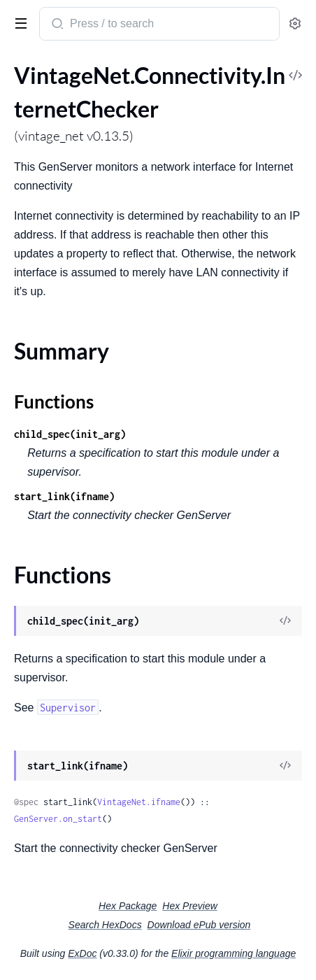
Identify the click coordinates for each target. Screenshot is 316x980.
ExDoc (82, 953)
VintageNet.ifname (139, 802)
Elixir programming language (234, 953)
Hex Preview (190, 906)
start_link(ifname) (64, 496)
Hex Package (128, 906)
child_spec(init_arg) (70, 434)
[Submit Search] (56, 25)
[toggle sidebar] (18, 22)
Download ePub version (199, 925)
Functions (54, 402)
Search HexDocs (105, 925)
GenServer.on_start (58, 819)
